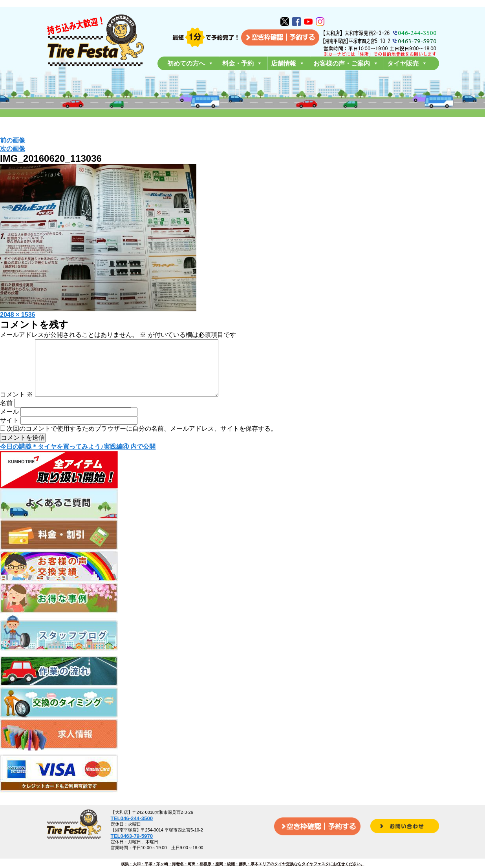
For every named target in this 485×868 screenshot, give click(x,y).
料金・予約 (242, 63)
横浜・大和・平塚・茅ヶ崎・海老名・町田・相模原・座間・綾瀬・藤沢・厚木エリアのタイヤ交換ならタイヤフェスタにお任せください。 (243, 864)
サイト (9, 433)
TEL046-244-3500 (132, 818)
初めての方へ (190, 63)
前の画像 (13, 140)
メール (9, 424)
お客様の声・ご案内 (346, 63)
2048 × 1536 (17, 315)
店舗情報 (288, 63)
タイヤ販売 (407, 63)
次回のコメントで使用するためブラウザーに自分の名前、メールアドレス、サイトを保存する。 (142, 441)
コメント (16, 407)
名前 (6, 416)
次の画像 (13, 149)
